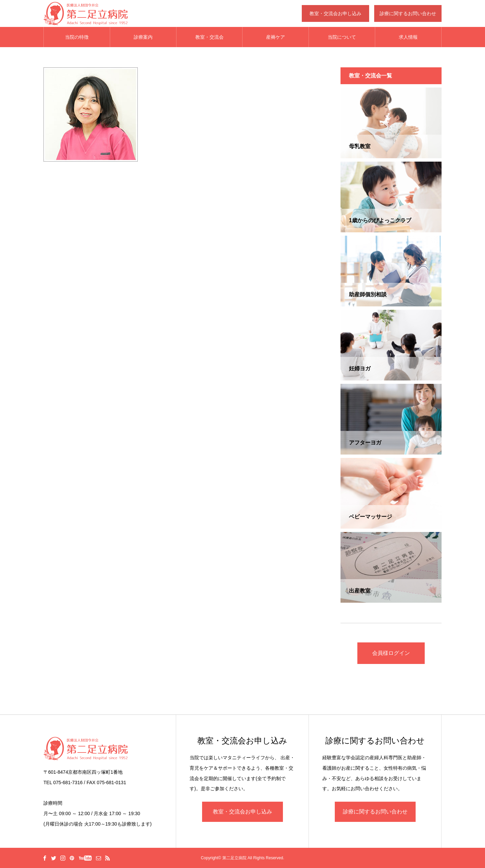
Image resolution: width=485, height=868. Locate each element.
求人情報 (408, 37)
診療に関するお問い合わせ (375, 812)
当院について (342, 37)
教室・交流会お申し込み (243, 812)
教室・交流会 (209, 37)
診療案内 (143, 37)
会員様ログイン (391, 653)
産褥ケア (276, 37)
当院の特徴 (77, 37)
